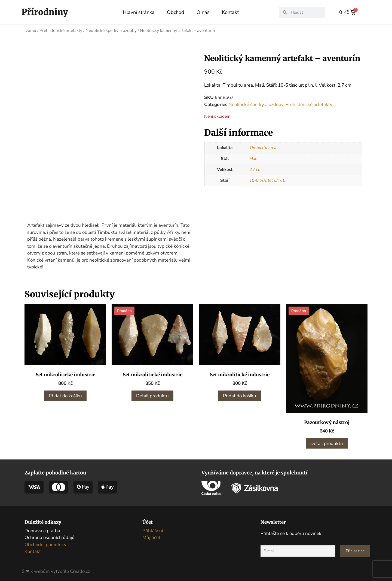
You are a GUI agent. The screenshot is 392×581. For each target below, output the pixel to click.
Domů (30, 30)
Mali (253, 158)
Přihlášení (153, 528)
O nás (203, 12)
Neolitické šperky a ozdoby (111, 30)
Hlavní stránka (139, 12)
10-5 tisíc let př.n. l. (267, 180)
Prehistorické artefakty (61, 30)
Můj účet (151, 535)
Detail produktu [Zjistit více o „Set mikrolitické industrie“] (152, 393)
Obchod (176, 12)
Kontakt (230, 12)
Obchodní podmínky (45, 542)
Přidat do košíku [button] (65, 393)
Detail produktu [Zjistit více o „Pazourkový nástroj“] (327, 441)
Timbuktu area (263, 147)
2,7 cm (255, 169)
